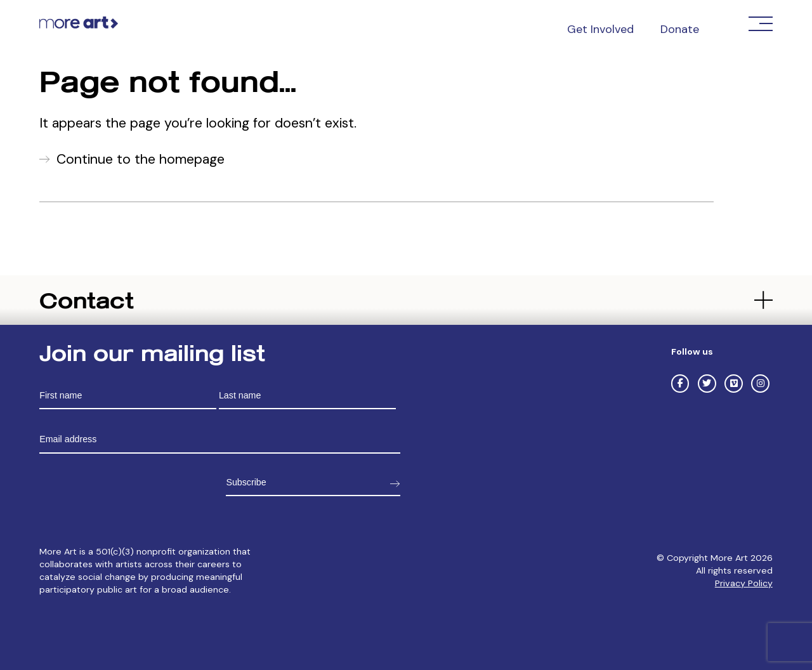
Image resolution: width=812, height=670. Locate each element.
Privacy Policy (744, 583)
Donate (680, 29)
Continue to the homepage (141, 159)
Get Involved (600, 29)
